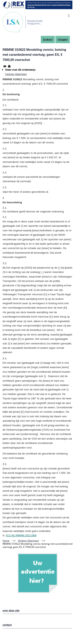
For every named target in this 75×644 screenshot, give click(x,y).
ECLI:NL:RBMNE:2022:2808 (21, 536)
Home (6, 541)
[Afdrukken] (9, 66)
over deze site (11, 610)
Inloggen (63, 39)
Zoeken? (48, 39)
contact (7, 625)
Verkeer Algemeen (16, 74)
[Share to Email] (5, 66)
